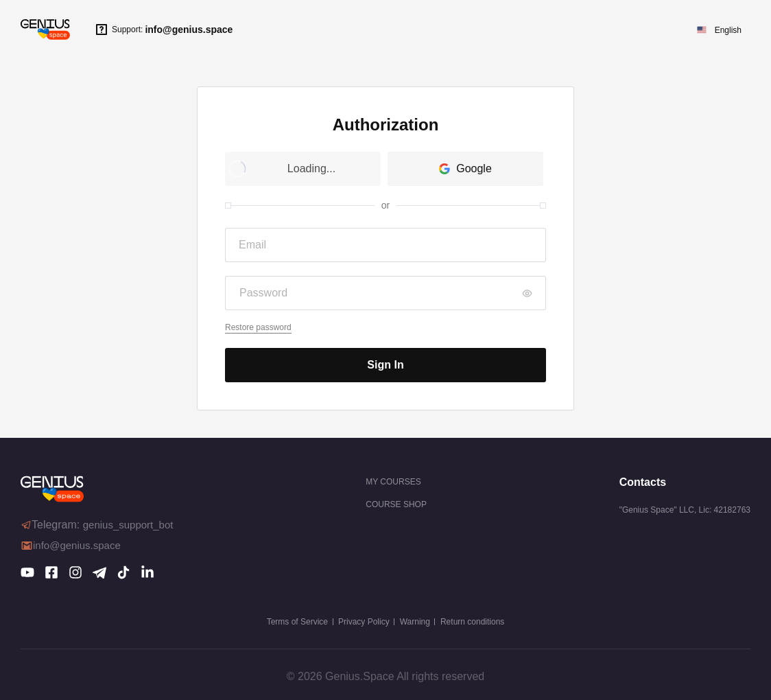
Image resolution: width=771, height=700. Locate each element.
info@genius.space (189, 30)
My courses (393, 482)
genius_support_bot (128, 525)
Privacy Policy (364, 622)
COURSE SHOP (396, 504)
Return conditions (472, 622)
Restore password (258, 327)
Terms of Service (297, 622)
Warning (415, 622)
